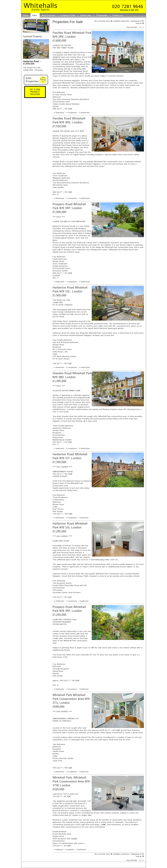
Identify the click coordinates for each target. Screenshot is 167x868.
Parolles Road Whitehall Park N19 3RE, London (72, 35)
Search (36, 26)
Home (25, 15)
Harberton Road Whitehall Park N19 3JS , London (70, 290)
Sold (36, 80)
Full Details (38, 70)
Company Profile (68, 15)
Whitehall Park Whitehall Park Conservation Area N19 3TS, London (71, 699)
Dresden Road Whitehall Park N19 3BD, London (72, 375)
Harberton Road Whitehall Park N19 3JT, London (70, 456)
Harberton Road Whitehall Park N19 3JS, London (70, 526)
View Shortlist (133, 27)
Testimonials (102, 15)
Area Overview (48, 15)
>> (143, 27)
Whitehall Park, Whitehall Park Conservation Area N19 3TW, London (71, 782)
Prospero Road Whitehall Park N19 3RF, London (69, 206)
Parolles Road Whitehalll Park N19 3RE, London (69, 121)
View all (139, 24)
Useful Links (86, 15)
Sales (34, 15)
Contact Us (117, 15)
